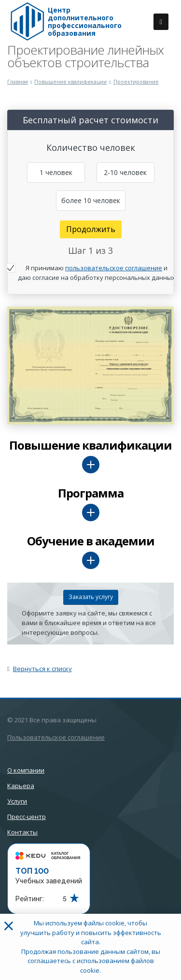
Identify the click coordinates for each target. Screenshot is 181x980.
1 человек (56, 172)
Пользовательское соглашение (56, 737)
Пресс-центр (27, 817)
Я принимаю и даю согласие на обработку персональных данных (97, 273)
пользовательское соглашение (114, 268)
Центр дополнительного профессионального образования (85, 22)
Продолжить (91, 229)
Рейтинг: (30, 899)
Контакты (22, 832)
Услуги (17, 801)
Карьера (21, 786)
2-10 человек (125, 172)
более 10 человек (91, 200)
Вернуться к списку (40, 669)
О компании (26, 770)
